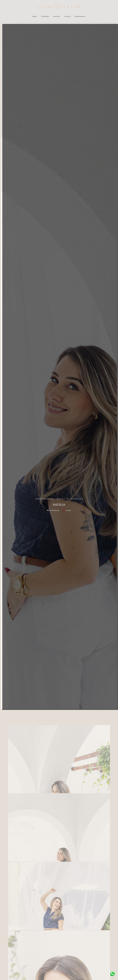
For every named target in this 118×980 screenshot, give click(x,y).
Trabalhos (45, 16)
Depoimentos (80, 16)
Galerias (57, 16)
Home (35, 16)
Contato (68, 16)
